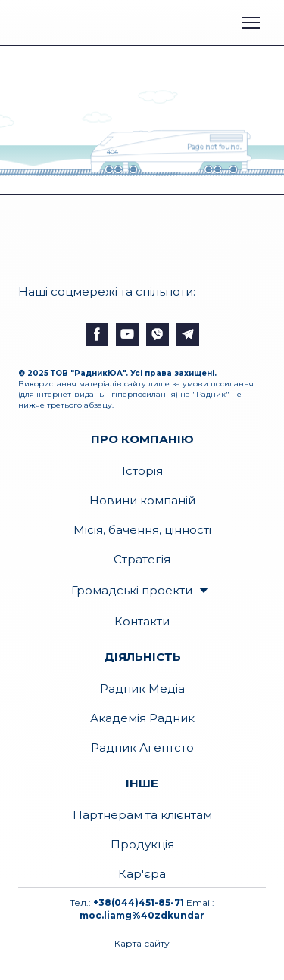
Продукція (142, 844)
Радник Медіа (142, 688)
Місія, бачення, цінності (142, 530)
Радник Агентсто (142, 747)
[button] (97, 334)
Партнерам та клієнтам (142, 815)
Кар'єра (142, 874)
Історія (142, 471)
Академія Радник (142, 718)
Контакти (142, 621)
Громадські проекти (132, 590)
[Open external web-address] (78, 22)
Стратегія (142, 559)
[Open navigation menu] (251, 23)
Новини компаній (142, 500)
